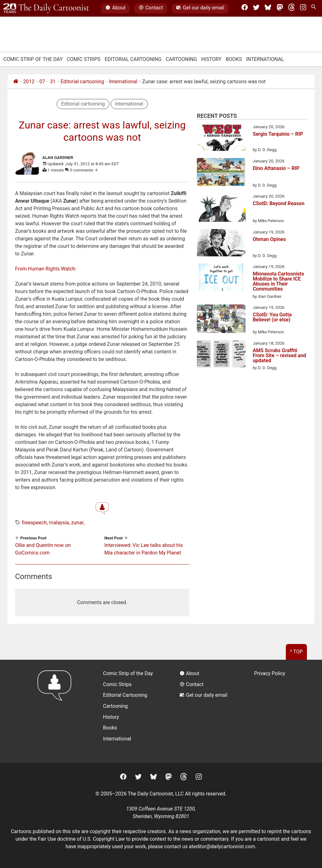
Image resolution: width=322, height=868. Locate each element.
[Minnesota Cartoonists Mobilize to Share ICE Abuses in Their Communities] (221, 278)
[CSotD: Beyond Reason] (221, 209)
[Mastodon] (280, 8)
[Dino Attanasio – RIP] (221, 173)
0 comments (84, 170)
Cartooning (181, 59)
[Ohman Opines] (221, 244)
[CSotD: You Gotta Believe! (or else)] (221, 320)
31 (53, 82)
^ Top (296, 652)
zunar (77, 523)
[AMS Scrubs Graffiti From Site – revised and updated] (221, 355)
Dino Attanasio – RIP (276, 169)
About (115, 8)
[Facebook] (245, 8)
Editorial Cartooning (133, 59)
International (265, 59)
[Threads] (291, 8)
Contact (151, 8)
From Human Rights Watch (45, 269)
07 (42, 82)
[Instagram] (303, 8)
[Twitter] (256, 8)
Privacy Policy (270, 673)
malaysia (59, 523)
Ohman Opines (269, 240)
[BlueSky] (268, 8)
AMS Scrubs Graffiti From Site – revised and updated (280, 356)
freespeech (34, 523)
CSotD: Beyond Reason (279, 204)
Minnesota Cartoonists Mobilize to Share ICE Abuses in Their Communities (278, 281)
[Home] (16, 82)
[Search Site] (315, 8)
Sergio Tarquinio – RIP (278, 134)
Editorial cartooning (82, 82)
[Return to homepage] (56, 711)
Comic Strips (83, 59)
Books (234, 59)
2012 (29, 82)
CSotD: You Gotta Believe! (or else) (272, 317)
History (211, 59)
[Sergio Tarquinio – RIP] (221, 138)
